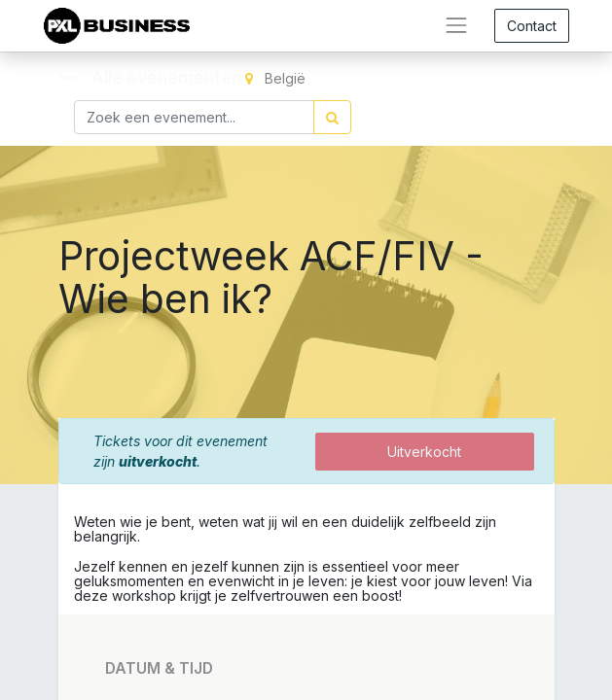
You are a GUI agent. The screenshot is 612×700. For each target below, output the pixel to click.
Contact (532, 26)
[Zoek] (332, 117)
